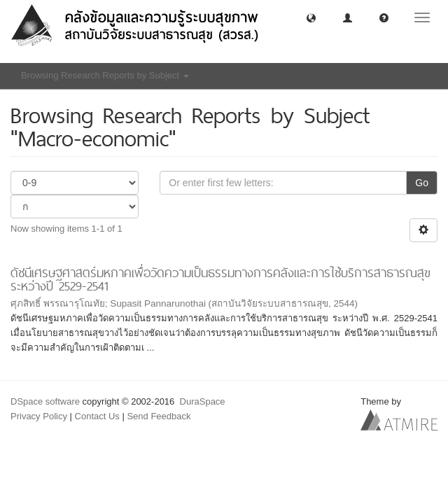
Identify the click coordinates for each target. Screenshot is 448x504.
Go (422, 183)
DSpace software (45, 401)
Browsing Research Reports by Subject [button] (105, 75)
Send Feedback (159, 416)
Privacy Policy (39, 416)
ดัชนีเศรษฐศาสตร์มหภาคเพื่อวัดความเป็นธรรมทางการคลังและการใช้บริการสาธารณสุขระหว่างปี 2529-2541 (220, 279)
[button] (311, 17)
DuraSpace (203, 401)
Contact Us (97, 416)
